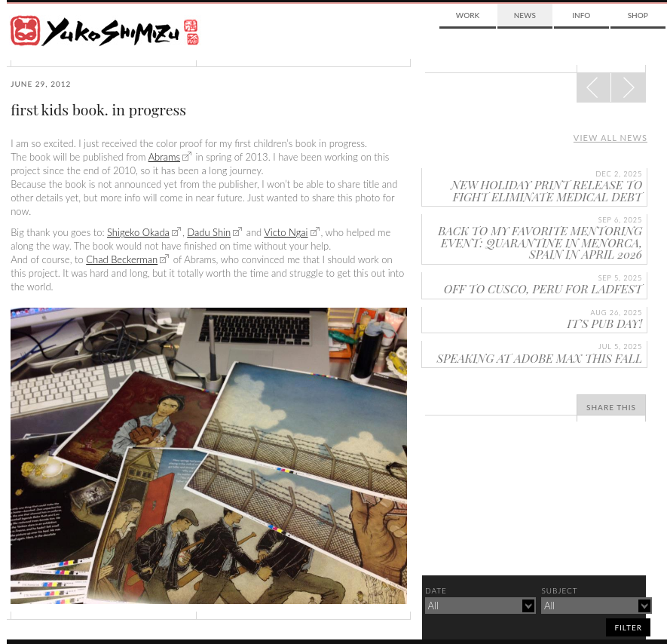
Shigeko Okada (138, 232)
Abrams (164, 157)
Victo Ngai (286, 232)
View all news (610, 138)
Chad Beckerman (122, 259)
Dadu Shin (209, 232)
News (525, 15)
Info (581, 15)
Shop (638, 15)
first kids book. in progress (98, 109)
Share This (611, 407)
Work (468, 15)
